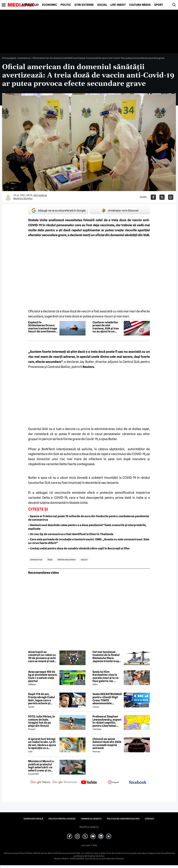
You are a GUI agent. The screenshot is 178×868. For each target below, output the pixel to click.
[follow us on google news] (40, 783)
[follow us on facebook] (138, 782)
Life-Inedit (118, 5)
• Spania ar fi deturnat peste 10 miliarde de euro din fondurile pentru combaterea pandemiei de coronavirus (89, 518)
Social (102, 5)
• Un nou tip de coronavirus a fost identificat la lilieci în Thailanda (71, 534)
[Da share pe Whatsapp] (171, 197)
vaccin (84, 559)
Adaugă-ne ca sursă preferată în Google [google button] (58, 211)
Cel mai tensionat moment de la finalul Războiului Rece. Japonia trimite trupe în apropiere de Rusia (107, 657)
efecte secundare (66, 559)
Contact (150, 819)
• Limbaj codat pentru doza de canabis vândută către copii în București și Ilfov (79, 548)
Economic (50, 5)
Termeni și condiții (91, 819)
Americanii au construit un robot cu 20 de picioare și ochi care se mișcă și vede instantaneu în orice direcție (42, 657)
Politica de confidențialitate (123, 819)
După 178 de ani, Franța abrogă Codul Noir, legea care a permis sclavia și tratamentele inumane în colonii (42, 699)
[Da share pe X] (162, 197)
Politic (66, 5)
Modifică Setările (89, 827)
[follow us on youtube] (89, 783)
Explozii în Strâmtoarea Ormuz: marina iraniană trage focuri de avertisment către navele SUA (43, 327)
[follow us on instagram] (113, 783)
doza (50, 559)
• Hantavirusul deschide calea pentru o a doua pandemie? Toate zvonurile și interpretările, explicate (87, 527)
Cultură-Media (140, 5)
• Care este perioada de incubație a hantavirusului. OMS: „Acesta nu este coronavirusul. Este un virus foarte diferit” (89, 541)
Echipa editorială (33, 819)
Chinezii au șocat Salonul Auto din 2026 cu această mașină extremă (107, 744)
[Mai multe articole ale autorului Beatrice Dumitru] (8, 197)
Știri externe (84, 5)
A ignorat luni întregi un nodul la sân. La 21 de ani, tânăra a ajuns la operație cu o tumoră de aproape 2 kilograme (42, 744)
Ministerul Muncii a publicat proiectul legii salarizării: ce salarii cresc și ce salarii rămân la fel (41, 766)
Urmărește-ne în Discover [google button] (120, 211)
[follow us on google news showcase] (65, 783)
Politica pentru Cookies (62, 819)
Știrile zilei (30, 5)
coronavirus (36, 559)
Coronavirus (24, 58)
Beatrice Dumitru (23, 198)
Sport (159, 5)
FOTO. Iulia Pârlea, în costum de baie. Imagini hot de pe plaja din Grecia (42, 721)
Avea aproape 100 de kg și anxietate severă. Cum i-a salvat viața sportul (43, 676)
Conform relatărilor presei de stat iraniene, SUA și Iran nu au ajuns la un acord (106, 327)
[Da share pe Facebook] (153, 197)
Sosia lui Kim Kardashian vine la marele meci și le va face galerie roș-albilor (105, 676)
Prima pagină (9, 58)
